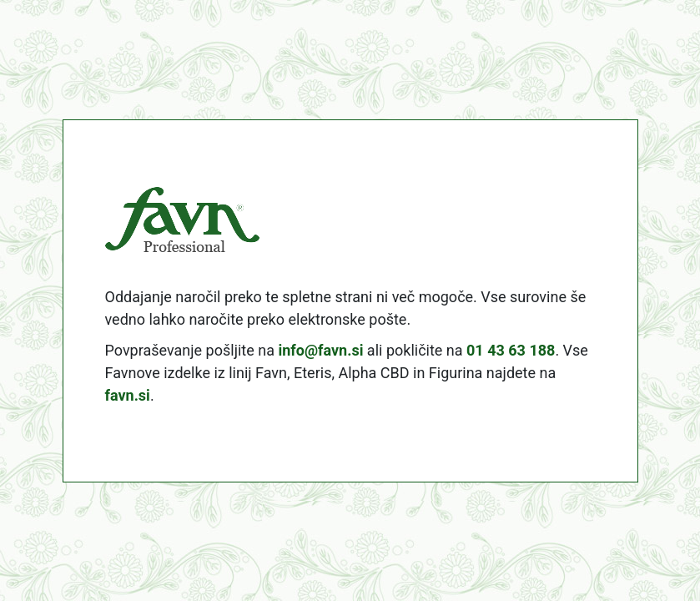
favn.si (128, 395)
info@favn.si (320, 350)
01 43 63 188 (511, 350)
